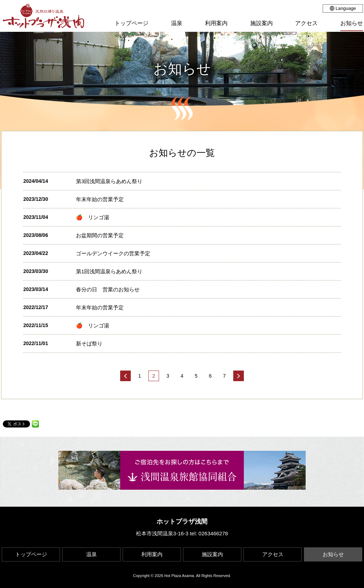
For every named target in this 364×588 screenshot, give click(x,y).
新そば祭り (89, 344)
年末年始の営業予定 (100, 199)
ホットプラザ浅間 (182, 522)
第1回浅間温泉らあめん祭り (112, 271)
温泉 (92, 554)
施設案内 (212, 554)
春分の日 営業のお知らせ (108, 289)
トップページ (31, 554)
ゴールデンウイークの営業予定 (113, 253)
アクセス (273, 554)
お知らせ (333, 554)
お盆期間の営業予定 (100, 235)
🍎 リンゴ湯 (93, 217)
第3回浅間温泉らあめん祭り (109, 181)
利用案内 (152, 554)
